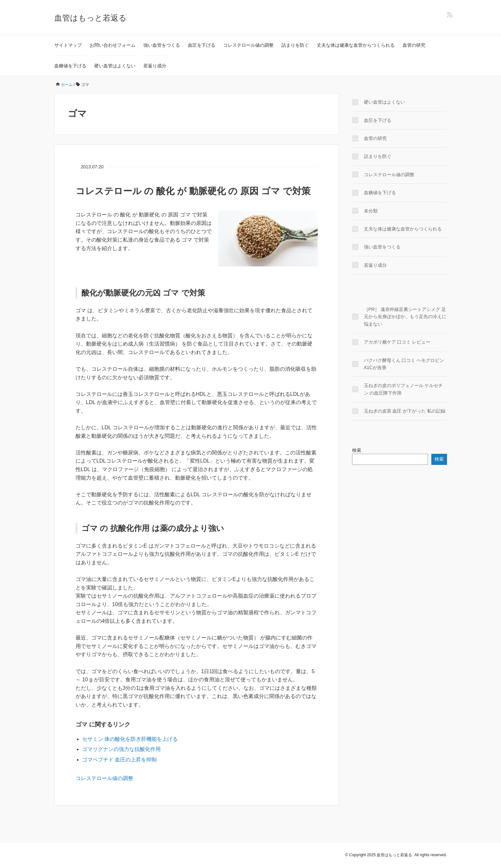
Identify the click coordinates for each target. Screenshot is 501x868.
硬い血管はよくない (115, 66)
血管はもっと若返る (90, 18)
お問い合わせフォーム (113, 45)
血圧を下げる (202, 45)
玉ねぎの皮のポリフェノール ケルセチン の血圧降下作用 (403, 389)
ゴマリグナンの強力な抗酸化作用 (121, 749)
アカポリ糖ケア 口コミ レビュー (397, 342)
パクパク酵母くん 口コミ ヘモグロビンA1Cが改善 (404, 364)
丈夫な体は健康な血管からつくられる (356, 45)
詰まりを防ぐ (295, 45)
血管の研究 (414, 45)
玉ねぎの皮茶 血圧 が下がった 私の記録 (405, 411)
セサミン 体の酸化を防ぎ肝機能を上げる (130, 739)
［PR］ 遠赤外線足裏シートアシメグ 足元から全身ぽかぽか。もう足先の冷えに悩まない (405, 317)
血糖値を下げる (70, 66)
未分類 (371, 211)
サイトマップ (68, 45)
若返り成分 (155, 66)
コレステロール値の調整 (248, 45)
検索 (357, 450)
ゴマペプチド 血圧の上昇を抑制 (119, 760)
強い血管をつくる (162, 45)
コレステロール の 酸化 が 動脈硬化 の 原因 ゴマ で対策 (193, 191)
